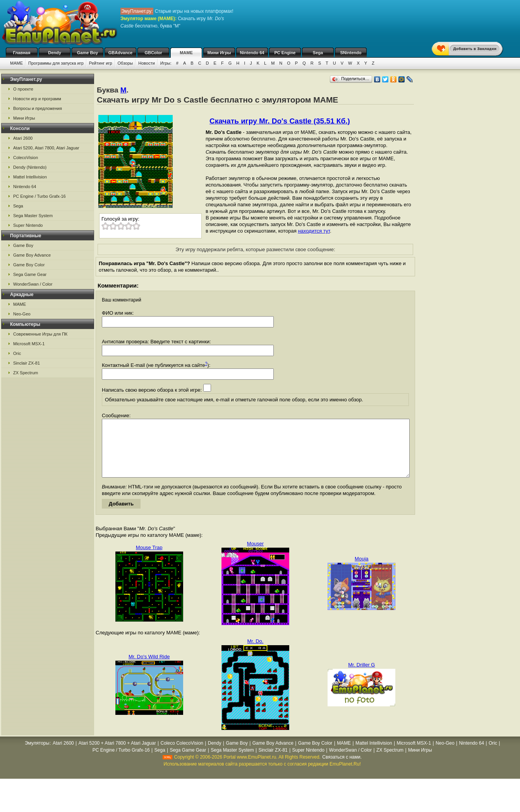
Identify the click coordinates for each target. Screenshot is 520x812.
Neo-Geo (22, 314)
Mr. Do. (256, 653)
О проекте (23, 89)
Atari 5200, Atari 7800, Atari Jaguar (46, 148)
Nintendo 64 (252, 53)
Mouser (255, 555)
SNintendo (351, 53)
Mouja (361, 570)
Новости (147, 63)
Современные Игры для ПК (40, 334)
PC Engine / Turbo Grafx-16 (39, 196)
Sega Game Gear (30, 274)
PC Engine (285, 53)
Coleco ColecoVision (182, 755)
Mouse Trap (149, 559)
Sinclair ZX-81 (27, 363)
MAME (186, 53)
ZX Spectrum (26, 373)
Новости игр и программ (37, 99)
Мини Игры (219, 53)
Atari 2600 (23, 138)
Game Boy (88, 53)
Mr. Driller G (361, 676)
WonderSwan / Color (33, 284)
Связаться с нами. (342, 769)
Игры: (166, 63)
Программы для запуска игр (56, 63)
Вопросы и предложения (38, 108)
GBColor (153, 53)
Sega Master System (33, 216)
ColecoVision (26, 158)
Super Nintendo (28, 225)
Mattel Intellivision (30, 177)
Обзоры (125, 63)
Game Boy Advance (32, 255)
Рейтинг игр (101, 63)
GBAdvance (120, 53)
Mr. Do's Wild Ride (149, 668)
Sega (318, 53)
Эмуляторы (37, 755)
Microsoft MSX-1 (29, 344)
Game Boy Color (29, 265)
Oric (17, 353)
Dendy (55, 53)
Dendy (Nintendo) (30, 167)
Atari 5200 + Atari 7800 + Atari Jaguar (117, 755)
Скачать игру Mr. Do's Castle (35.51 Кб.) (280, 121)
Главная (22, 53)
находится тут (314, 231)
